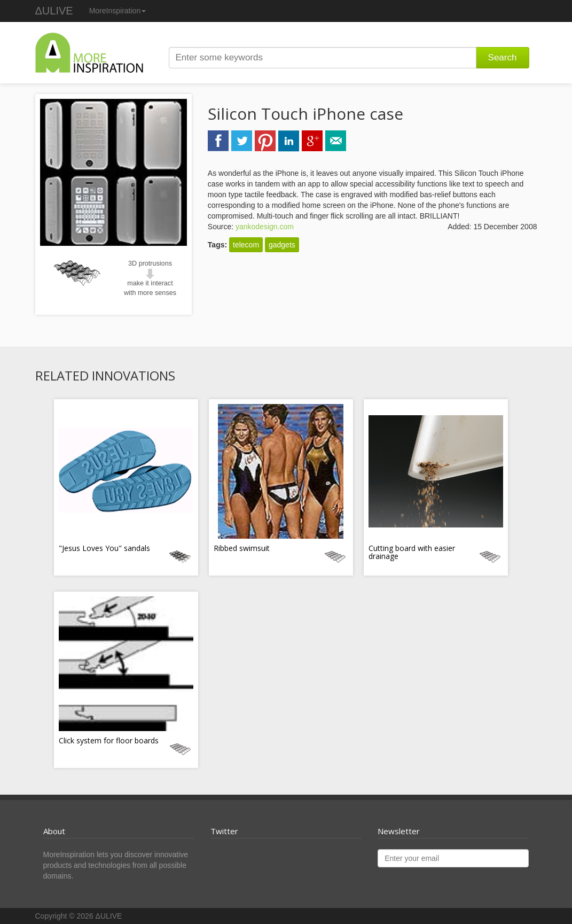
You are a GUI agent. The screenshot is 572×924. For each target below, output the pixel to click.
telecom (246, 245)
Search (503, 57)
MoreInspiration (118, 11)
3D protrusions (150, 263)
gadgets (282, 245)
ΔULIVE (54, 11)
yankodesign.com (265, 227)
